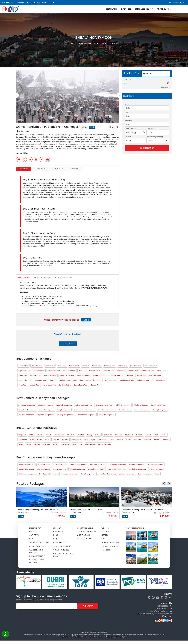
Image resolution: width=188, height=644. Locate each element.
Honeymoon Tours (88, 43)
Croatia (120, 440)
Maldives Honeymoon (118, 464)
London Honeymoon (26, 469)
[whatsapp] (110, 127)
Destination (111, 9)
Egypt (93, 440)
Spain (47, 440)
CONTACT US (59, 531)
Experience (126, 9)
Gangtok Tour (133, 371)
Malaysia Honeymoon (127, 474)
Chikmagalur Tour (148, 371)
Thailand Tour (59, 435)
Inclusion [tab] (59, 169)
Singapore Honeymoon (79, 464)
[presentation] (164, 484)
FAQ (55, 539)
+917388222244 (164, 606)
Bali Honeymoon (44, 464)
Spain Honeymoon (60, 469)
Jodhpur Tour (65, 380)
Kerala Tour (62, 366)
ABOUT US (34, 531)
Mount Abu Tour (111, 380)
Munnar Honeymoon (142, 410)
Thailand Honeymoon (26, 464)
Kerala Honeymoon (46, 405)
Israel (21, 444)
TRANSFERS (106, 550)
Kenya (112, 440)
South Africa (76, 440)
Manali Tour (23, 375)
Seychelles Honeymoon (138, 469)
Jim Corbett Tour (50, 375)
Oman (75, 444)
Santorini (138, 440)
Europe (98, 435)
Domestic (72, 43)
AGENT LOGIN (84, 535)
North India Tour (54, 371)
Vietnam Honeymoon (77, 469)
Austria (129, 440)
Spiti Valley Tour (39, 371)
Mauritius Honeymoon (99, 464)
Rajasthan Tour (24, 371)
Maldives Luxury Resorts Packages (98, 444)
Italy (32, 440)
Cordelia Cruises (65, 385)
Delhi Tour (82, 371)
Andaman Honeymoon (27, 405)
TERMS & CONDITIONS (39, 542)
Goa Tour (85, 366)
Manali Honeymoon (159, 405)
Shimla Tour (162, 371)
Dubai (31, 435)
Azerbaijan (65, 444)
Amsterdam (23, 440)
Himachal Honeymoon (64, 405)
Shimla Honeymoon (141, 405)
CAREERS (33, 539)
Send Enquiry (147, 148)
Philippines (103, 440)
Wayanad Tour (41, 380)
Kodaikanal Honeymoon (107, 410)
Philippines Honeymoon (27, 474)
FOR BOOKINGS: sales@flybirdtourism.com (154, 614)
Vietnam (56, 440)
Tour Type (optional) (155, 137)
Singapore (22, 435)
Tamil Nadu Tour (151, 366)
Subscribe (88, 606)
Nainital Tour (141, 375)
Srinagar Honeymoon (106, 415)
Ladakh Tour (50, 366)
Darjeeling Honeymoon (27, 410)
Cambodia (166, 440)
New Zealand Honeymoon (49, 474)
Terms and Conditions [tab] (63, 278)
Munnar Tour (35, 385)
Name (127, 104)
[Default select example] (136, 140)
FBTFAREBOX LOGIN (86, 539)
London (164, 435)
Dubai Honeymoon (60, 464)
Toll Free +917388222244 (12, 2)
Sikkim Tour (122, 366)
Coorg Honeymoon (160, 410)
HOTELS (105, 535)
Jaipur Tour (53, 380)
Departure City (153, 129)
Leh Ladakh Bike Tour (116, 375)
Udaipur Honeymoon (26, 415)
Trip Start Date (130, 129)
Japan (86, 440)
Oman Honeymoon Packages (149, 474)
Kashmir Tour (23, 366)
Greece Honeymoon (157, 469)
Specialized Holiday (144, 9)
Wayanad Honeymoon (45, 415)
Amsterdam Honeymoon (107, 474)
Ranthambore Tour (127, 380)
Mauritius (80, 435)
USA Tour (47, 444)
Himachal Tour (37, 366)
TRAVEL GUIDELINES (62, 546)
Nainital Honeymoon (47, 410)
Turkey (90, 435)
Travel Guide (163, 9)
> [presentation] (119, 95)
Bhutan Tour (96, 366)
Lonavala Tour (95, 371)
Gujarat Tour (96, 385)
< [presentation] (16, 95)
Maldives (40, 435)
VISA (103, 539)
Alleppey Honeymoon (65, 415)
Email (127, 112)
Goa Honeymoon (125, 410)
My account (176, 3)
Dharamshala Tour (25, 380)
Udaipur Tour (78, 380)
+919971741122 (164, 609)
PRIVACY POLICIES (37, 546)
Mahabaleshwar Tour (145, 380)
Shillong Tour (161, 380)
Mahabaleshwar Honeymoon (84, 410)
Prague (28, 444)
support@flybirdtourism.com (40, 2)
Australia (65, 440)
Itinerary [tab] (24, 169)
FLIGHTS (105, 531)
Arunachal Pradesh (67, 375)
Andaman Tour (110, 366)
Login (86, 320)
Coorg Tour (23, 385)
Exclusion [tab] (75, 169)
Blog (56, 535)
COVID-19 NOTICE (61, 550)
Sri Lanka (119, 435)
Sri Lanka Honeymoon (70, 474)
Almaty (56, 444)
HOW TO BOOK (60, 542)
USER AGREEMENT (37, 556)
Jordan (156, 440)
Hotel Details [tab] (41, 169)
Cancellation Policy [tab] (42, 278)
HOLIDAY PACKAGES (110, 542)
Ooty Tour (121, 371)
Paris (156, 435)
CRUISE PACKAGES (110, 546)
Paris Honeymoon (88, 474)
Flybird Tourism (90, 632)
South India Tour (69, 371)
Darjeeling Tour (99, 375)
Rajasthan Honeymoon (84, 405)
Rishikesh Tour (36, 375)
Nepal (49, 435)
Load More (68, 344)
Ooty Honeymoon (64, 410)
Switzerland (108, 435)
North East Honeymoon (104, 405)
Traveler (128, 137)
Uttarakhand (74, 366)
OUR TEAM (34, 535)
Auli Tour (130, 375)
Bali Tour (70, 435)
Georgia (37, 444)
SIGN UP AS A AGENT (87, 531)
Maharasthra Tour (49, 385)
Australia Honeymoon (96, 469)
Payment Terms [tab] (24, 278)
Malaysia (139, 435)
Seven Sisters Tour (81, 385)
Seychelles (129, 435)
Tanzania (148, 440)
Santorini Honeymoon (155, 464)
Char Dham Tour (155, 375)
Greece (148, 435)
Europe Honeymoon (137, 464)
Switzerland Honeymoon (117, 469)
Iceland (39, 440)
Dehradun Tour (109, 371)
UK (81, 444)
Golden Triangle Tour (94, 380)
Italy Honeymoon (43, 469)
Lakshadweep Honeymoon (86, 415)
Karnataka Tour (136, 366)
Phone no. (129, 120)
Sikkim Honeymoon (123, 405)
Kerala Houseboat (83, 375)
